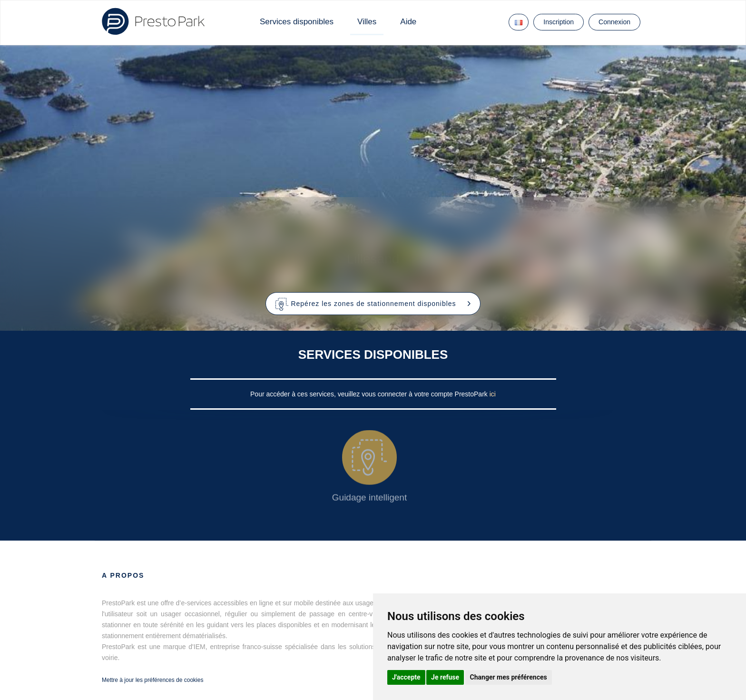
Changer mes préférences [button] (509, 677)
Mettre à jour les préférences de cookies (152, 680)
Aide (408, 22)
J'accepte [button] (406, 677)
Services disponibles (297, 22)
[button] (373, 304)
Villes (367, 22)
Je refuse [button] (445, 677)
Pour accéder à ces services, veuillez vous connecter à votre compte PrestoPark (370, 394)
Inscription (559, 22)
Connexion (614, 22)
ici (493, 394)
